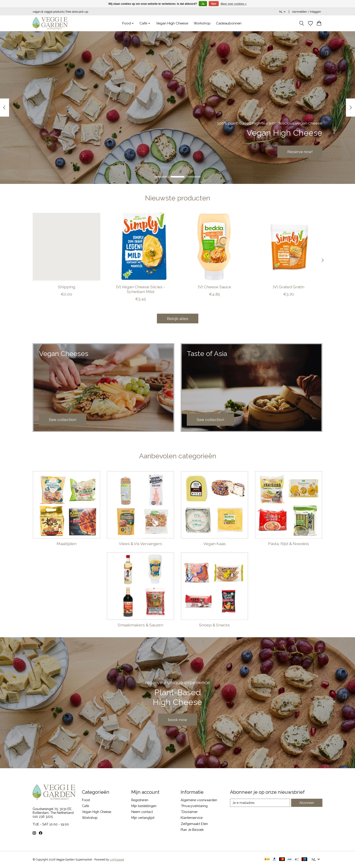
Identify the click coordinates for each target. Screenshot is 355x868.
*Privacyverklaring (194, 806)
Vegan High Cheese (172, 23)
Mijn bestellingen (144, 806)
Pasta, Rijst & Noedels (289, 544)
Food (86, 800)
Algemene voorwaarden (199, 800)
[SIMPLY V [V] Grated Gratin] (289, 247)
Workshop (202, 23)
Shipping (67, 287)
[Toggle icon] (302, 23)
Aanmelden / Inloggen (307, 12)
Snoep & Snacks (214, 625)
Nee (214, 4)
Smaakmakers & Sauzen (140, 625)
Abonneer (307, 803)
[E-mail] (260, 803)
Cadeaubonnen (229, 23)
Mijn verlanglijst (143, 818)
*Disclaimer (189, 812)
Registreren (140, 800)
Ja (203, 4)
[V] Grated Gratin (289, 287)
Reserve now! (299, 152)
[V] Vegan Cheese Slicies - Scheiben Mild (140, 289)
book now (177, 720)
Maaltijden (67, 544)
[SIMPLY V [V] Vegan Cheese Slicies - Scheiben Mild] (140, 247)
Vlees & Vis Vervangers (140, 544)
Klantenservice (192, 818)
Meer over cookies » (234, 4)
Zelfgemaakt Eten (194, 824)
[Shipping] (66, 247)
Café (85, 806)
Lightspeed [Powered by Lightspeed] (117, 860)
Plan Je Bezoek (192, 830)
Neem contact (142, 812)
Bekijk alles (178, 319)
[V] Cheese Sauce (215, 287)
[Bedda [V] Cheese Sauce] (215, 247)
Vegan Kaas (215, 544)
